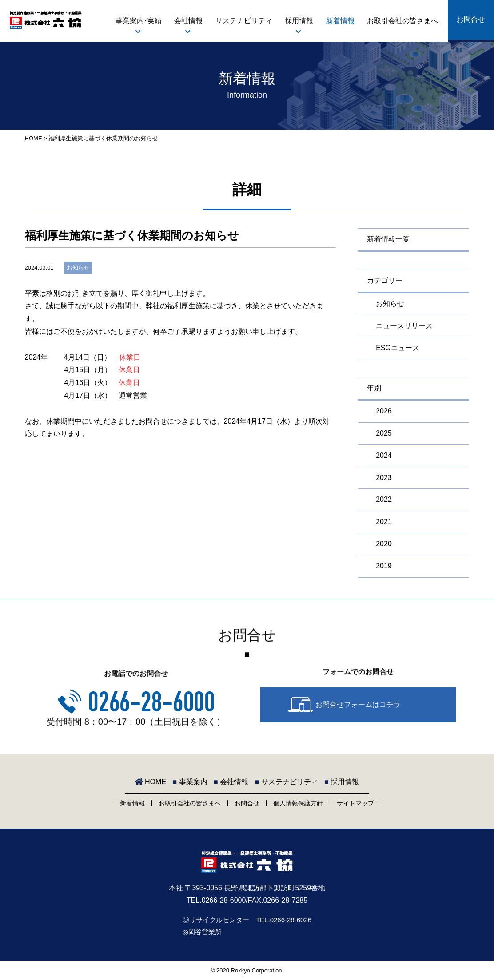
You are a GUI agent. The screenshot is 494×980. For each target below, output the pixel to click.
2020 (384, 544)
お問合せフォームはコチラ (358, 704)
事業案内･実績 (139, 21)
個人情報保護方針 (298, 803)
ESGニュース (398, 348)
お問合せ (471, 19)
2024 (384, 455)
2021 (384, 522)
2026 (384, 411)
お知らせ (78, 268)
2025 (384, 433)
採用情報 (299, 21)
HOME (34, 138)
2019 (384, 566)
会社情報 (188, 21)
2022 (384, 499)
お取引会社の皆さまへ (402, 21)
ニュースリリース (404, 326)
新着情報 (340, 21)
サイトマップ (355, 803)
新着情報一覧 (388, 239)
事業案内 (190, 782)
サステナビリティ (244, 21)
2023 (384, 478)
